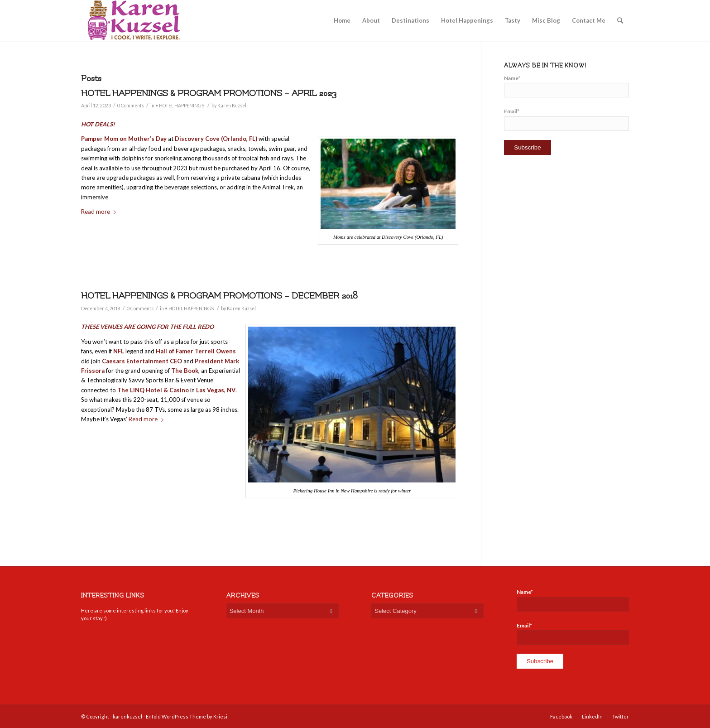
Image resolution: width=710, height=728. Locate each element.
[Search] (620, 20)
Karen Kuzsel (232, 106)
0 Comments (131, 106)
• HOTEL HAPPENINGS (180, 106)
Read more (100, 212)
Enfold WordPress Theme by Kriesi (187, 716)
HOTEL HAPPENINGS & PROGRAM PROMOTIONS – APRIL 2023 (209, 93)
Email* (566, 119)
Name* (566, 86)
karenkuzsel (127, 716)
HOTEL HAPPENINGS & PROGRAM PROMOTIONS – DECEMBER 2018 (219, 296)
